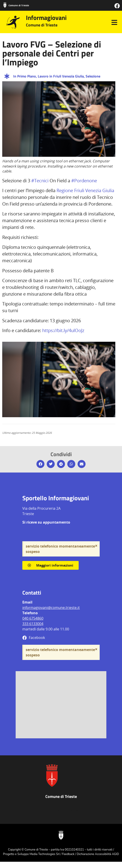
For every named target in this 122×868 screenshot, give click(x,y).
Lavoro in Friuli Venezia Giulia (61, 76)
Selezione (93, 76)
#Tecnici (40, 181)
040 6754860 (33, 618)
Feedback (68, 854)
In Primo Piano (25, 76)
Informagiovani (46, 18)
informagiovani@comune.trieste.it (51, 608)
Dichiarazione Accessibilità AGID (98, 854)
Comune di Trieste (19, 5)
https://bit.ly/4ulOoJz (63, 330)
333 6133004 (33, 624)
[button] (40, 464)
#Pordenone (84, 181)
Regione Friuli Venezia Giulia (85, 190)
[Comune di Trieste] (5, 5)
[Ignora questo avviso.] (96, 546)
